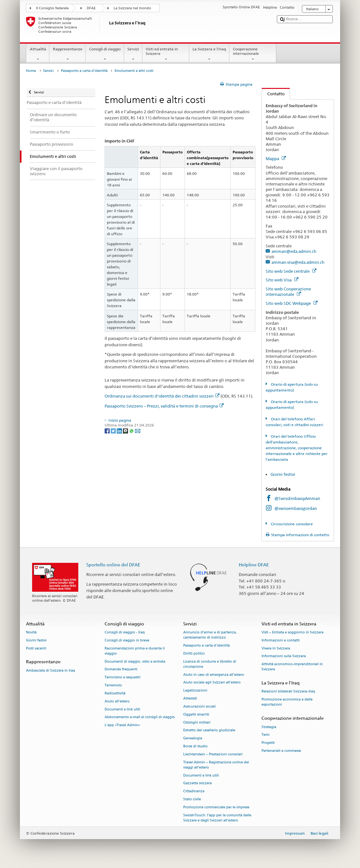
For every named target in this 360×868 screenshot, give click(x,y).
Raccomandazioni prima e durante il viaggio (135, 651)
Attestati (190, 698)
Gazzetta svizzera (197, 783)
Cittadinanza (194, 791)
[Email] (138, 430)
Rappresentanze (68, 54)
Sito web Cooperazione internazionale (288, 292)
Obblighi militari (197, 722)
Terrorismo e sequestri (123, 678)
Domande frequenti (121, 670)
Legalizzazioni (195, 691)
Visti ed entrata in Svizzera (166, 54)
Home (31, 71)
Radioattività (115, 693)
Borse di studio (195, 746)
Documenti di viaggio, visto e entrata (135, 662)
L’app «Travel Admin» (122, 725)
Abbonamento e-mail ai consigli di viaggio (140, 717)
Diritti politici (194, 653)
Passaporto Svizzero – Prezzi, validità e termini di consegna (164, 406)
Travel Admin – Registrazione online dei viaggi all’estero (216, 765)
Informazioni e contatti (281, 640)
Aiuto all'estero (117, 701)
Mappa (276, 159)
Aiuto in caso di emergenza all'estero (214, 675)
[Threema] (126, 430)
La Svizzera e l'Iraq (209, 54)
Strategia (269, 727)
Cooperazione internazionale (253, 54)
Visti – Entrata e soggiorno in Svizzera (292, 632)
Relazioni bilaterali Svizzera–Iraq (288, 692)
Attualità (38, 54)
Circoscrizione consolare (291, 524)
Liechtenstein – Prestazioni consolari (213, 754)
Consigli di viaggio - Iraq (125, 632)
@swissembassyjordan (296, 508)
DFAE (91, 8)
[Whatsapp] (132, 430)
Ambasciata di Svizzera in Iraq (51, 670)
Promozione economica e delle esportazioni (287, 702)
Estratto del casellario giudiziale (209, 730)
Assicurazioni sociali (199, 706)
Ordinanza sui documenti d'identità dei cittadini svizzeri (162, 396)
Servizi (133, 54)
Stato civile (192, 799)
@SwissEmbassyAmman (297, 498)
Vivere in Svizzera (276, 648)
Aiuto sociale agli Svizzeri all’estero (212, 683)
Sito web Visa (282, 280)
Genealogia (193, 739)
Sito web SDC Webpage (292, 303)
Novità (31, 632)
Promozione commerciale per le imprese (216, 807)
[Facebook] (108, 430)
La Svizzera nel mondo (132, 8)
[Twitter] (114, 430)
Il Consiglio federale (52, 8)
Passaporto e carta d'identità (84, 71)
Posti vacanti (36, 648)
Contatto (273, 94)
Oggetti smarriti (196, 714)
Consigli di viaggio (105, 54)
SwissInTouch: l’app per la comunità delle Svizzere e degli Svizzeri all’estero (217, 818)
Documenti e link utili (122, 709)
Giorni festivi (283, 474)
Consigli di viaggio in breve (127, 640)
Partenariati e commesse (281, 751)
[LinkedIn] (120, 430)
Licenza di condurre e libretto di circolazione (210, 664)
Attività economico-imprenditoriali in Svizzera (292, 667)
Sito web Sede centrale (291, 271)
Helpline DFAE (254, 565)
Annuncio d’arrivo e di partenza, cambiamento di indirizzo (210, 635)
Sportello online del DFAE (113, 565)
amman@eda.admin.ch (294, 251)
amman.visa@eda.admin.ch (298, 262)
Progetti (268, 743)
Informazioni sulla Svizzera (284, 656)
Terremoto (113, 685)
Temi (266, 735)
